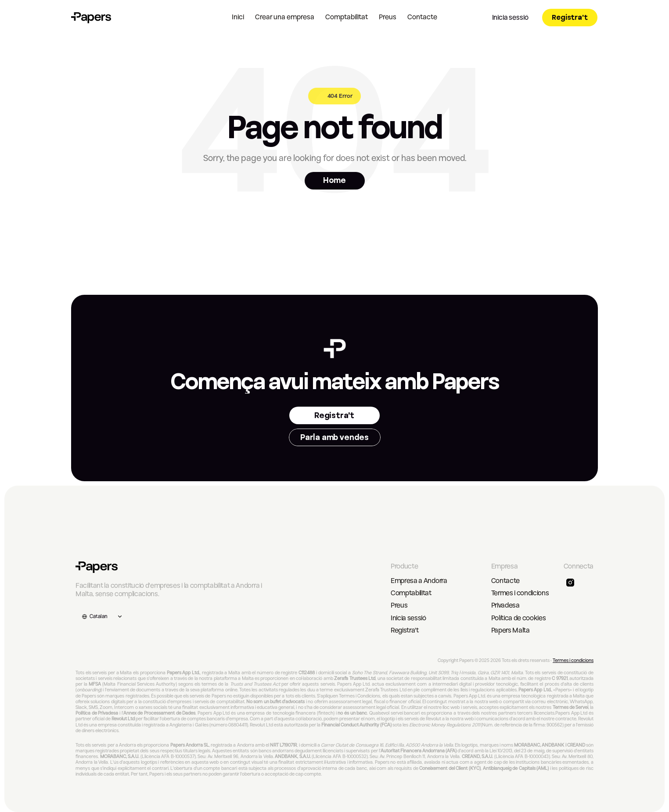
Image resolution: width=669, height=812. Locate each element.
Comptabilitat (347, 17)
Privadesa (505, 605)
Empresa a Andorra (419, 581)
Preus (388, 17)
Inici (238, 17)
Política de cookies (519, 618)
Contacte (422, 17)
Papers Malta (511, 630)
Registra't (405, 630)
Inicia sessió (408, 618)
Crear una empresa (285, 17)
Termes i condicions (520, 593)
